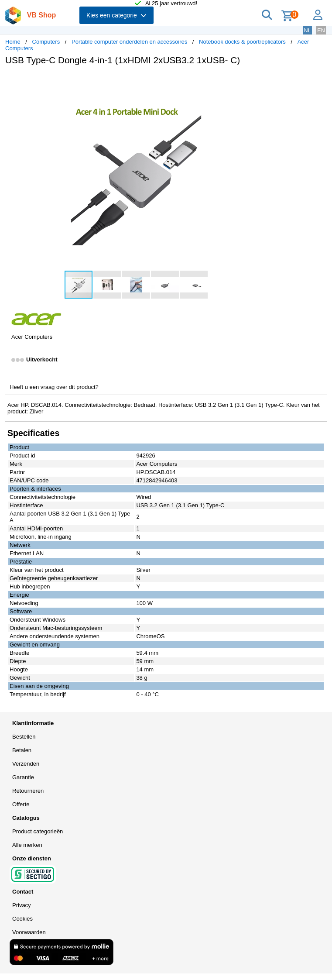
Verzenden (26, 764)
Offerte (21, 804)
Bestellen (24, 737)
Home (13, 42)
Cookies (22, 919)
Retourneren (28, 791)
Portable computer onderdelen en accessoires (129, 42)
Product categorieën (38, 831)
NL (307, 30)
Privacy (22, 905)
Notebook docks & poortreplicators (242, 42)
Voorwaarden (29, 932)
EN (321, 30)
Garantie (23, 777)
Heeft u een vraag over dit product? (54, 387)
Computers (46, 42)
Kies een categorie (116, 15)
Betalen (22, 750)
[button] (259, 81)
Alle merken (27, 845)
